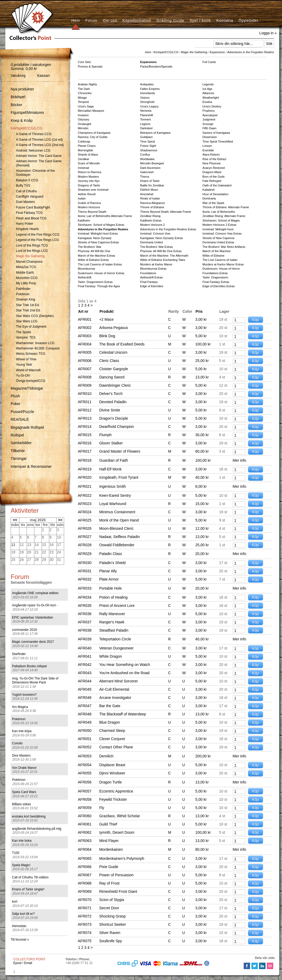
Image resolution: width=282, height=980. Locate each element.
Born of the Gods (213, 177)
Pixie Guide (109, 867)
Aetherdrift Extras (152, 277)
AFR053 (85, 756)
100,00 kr (203, 344)
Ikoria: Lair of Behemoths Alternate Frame (105, 216)
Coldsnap (84, 141)
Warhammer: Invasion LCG (35, 343)
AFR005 (85, 352)
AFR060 (85, 816)
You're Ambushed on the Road (124, 673)
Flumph (105, 435)
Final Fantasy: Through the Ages (99, 286)
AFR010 (85, 394)
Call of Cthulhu (26, 191)
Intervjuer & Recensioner (31, 466)
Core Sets (84, 62)
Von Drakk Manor (24, 768)
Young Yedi (24, 365)
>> (60, 520)
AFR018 (85, 460)
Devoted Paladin (113, 402)
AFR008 (85, 377)
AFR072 (85, 916)
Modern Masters (88, 177)
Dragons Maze (212, 172)
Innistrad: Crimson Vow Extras (222, 233)
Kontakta (225, 20)
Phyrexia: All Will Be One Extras (161, 251)
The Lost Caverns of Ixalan (220, 260)
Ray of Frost (109, 883)
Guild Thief (108, 824)
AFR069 (85, 891)
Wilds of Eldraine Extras (94, 260)
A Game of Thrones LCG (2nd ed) (40, 145)
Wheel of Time (26, 359)
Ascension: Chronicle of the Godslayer (35, 173)
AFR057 (85, 791)
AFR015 (85, 435)
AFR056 (85, 782)
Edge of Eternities (152, 286)
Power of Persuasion (116, 875)
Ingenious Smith (113, 486)
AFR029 (85, 554)
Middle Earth (25, 273)
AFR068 (85, 883)
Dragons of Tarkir (89, 185)
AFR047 (85, 706)
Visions (145, 98)
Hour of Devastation (215, 194)
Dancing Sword (112, 377)
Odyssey (84, 119)
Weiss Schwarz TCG (31, 354)
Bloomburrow (87, 269)
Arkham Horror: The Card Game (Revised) (39, 163)
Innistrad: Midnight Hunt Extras (98, 233)
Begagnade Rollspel (27, 427)
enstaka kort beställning (29, 816)
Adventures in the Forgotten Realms (251, 52)
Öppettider (248, 20)
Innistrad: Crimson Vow (155, 233)
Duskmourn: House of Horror (221, 269)
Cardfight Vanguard (30, 197)
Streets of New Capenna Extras (98, 242)
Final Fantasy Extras (216, 282)
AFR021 (85, 486)
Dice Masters (21, 756)
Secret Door (109, 908)
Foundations (148, 273)
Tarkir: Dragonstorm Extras (95, 282)
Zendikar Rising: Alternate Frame (224, 216)
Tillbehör (18, 451)
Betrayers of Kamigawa (155, 133)
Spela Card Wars (24, 792)
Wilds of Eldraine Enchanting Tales (163, 260)
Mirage (82, 98)
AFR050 (85, 731)
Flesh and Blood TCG (31, 218)
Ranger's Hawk (112, 622)
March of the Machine (217, 251)
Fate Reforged (212, 181)
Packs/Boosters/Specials (156, 66)
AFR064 (85, 849)
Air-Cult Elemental (114, 689)
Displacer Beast (112, 765)
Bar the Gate (110, 706)
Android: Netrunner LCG (33, 151)
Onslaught (85, 124)
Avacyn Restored (214, 168)
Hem (76, 20)
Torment (146, 119)
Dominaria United (152, 242)
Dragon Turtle (111, 782)
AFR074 (85, 933)
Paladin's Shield (112, 563)
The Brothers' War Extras (157, 247)
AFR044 (85, 681)
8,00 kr (201, 486)
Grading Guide (171, 20)
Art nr (83, 311)
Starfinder (19, 654)
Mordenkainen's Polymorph (122, 858)
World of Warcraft (28, 370)
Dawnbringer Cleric (115, 385)
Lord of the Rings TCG (32, 245)
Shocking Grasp (113, 916)
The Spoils (24, 332)
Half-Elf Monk (110, 469)
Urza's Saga (86, 106)
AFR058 (85, 799)
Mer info (240, 460)
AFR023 (85, 504)
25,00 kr (202, 361)
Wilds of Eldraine (213, 256)
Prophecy (209, 111)
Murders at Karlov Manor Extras (223, 264)
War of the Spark (213, 203)
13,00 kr (202, 377)
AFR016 (85, 443)
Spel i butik (200, 20)
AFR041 (85, 656)
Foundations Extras (215, 273)
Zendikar (84, 159)
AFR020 (85, 477)
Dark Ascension (150, 168)
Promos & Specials (90, 66)
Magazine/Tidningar (27, 388)
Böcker (16, 105)
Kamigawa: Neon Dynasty (95, 238)
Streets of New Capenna (218, 238)
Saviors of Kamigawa (216, 133)
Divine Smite (110, 410)
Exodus (207, 102)
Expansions (217, 52)
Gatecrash (147, 172)
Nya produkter (22, 89)
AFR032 (85, 579)
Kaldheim (84, 220)
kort (15, 902)
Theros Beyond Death (92, 212)
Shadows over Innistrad (93, 190)
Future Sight (148, 146)
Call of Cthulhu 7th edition (30, 877)
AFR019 (85, 469)
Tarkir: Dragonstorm (215, 277)
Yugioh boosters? (24, 695)
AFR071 (85, 908)
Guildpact (146, 137)
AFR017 (85, 451)
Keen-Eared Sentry (115, 495)
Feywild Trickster (113, 799)
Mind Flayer (109, 841)
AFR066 (85, 867)
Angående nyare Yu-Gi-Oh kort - (35, 605)
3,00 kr (201, 319)
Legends (208, 84)
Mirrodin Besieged (152, 163)
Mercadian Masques (91, 111)
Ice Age (207, 89)
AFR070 (85, 900)
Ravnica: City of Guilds (93, 137)
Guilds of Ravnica (89, 203)
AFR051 (85, 739)
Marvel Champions (29, 262)
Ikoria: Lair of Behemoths (219, 212)
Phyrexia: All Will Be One (94, 251)
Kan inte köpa (22, 731)
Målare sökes (21, 804)
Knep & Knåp (22, 120)
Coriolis (17, 743)
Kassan (43, 76)
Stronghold (147, 102)
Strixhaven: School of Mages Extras (101, 225)
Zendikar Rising (150, 216)
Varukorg (18, 76)
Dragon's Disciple (114, 418)
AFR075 (85, 941)
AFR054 (85, 765)
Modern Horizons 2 (153, 225)
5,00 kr (201, 336)
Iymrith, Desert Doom (117, 832)
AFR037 (85, 622)
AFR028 (85, 545)
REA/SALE (20, 419)
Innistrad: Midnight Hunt (218, 229)
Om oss (110, 20)
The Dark (84, 89)
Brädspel (18, 97)
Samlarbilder (21, 443)
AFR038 (85, 630)
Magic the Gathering (30, 256)
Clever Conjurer (112, 739)
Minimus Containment (117, 512)
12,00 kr (202, 528)
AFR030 (85, 563)
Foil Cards (209, 62)
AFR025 (85, 520)
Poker (16, 404)
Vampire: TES (26, 337)
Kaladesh (209, 190)
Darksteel (146, 128)
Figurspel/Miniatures (27, 112)
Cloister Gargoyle (114, 369)
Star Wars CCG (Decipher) (35, 316)
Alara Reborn (211, 155)
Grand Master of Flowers (120, 451)
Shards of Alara (88, 155)
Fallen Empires (150, 89)
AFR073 (85, 924)
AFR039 (85, 639)
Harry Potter (25, 224)
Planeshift (147, 115)
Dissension (210, 137)
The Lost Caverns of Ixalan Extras (100, 264)
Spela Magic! (21, 865)
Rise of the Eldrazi (214, 159)
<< (15, 520)
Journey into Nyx (89, 181)
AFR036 (85, 614)
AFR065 (85, 858)
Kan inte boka (22, 841)
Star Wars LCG (27, 321)
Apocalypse (210, 115)
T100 (16, 853)
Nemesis (146, 111)
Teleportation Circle (115, 639)
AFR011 (85, 402)
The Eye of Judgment (31, 327)
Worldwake (147, 159)
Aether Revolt (87, 194)
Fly (102, 808)
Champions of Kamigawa (94, 133)
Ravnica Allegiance (153, 203)
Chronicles (85, 93)
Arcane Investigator (115, 698)
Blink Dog (107, 336)
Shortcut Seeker (113, 924)
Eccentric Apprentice (116, 791)
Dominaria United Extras (218, 242)
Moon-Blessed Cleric (116, 528)
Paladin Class (111, 554)
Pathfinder (23, 289)
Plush (15, 396)
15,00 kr (202, 504)
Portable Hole (111, 588)
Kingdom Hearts (27, 229)
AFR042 (85, 665)
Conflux (145, 155)
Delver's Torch (111, 394)
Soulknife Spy (111, 941)
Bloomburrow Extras (153, 269)
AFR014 (85, 427)
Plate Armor (109, 579)
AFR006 (85, 361)
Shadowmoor (149, 150)
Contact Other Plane (116, 747)
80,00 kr (202, 849)
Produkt (107, 311)
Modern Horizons (89, 207)
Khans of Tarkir (150, 181)
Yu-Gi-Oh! (23, 376)
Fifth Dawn (210, 128)
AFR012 (85, 410)
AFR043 (85, 673)
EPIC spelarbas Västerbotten (33, 618)
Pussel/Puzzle (22, 412)
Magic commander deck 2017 (33, 642)
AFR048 (85, 714)
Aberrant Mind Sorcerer (119, 681)
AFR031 (85, 571)
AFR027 (85, 537)
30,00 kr (202, 435)
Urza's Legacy (149, 106)
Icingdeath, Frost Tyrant (119, 477)
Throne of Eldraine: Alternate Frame (226, 207)
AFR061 (85, 824)
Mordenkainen (111, 849)
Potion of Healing (113, 597)
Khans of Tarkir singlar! (28, 889)
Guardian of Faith (114, 460)
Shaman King (26, 299)
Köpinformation (137, 20)
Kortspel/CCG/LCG (26, 128)
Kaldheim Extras (151, 220)
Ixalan (82, 198)
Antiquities (147, 84)
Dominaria (209, 198)
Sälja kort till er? (23, 914)
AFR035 (85, 606)
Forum (91, 20)
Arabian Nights (88, 84)
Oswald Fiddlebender (117, 545)
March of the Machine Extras (97, 256)
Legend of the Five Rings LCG (37, 240)
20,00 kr (202, 554)
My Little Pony (26, 283)
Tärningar (19, 458)
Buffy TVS (23, 186)
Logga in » (268, 33)
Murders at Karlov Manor (156, 264)
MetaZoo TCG (26, 267)
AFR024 (85, 512)
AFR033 (85, 588)
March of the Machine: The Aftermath (164, 256)
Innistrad (84, 168)
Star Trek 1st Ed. (28, 305)
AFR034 (85, 597)
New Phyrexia (211, 163)
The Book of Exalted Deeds (122, 344)
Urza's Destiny (212, 106)
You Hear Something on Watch (125, 665)
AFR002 (85, 328)
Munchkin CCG (27, 278)
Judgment (209, 119)
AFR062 (85, 832)
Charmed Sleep (112, 731)
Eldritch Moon (149, 190)
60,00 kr (202, 451)
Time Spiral (148, 141)
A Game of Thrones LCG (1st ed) (39, 140)
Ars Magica (20, 707)
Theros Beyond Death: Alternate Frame (166, 212)
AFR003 (85, 336)
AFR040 (85, 648)
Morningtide (86, 150)
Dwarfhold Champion (117, 427)
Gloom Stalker (111, 443)
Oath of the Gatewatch (217, 185)
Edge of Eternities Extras (219, 286)
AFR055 (85, 773)
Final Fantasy (149, 282)
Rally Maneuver (112, 614)
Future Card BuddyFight (33, 207)
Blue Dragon (110, 722)
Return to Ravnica (90, 172)
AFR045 (85, 689)
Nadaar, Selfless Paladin (120, 537)
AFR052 (85, 747)
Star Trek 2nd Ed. (28, 310)
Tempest (84, 102)
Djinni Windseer (112, 773)
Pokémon (23, 294)
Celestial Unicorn (113, 352)
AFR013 (85, 418)
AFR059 (85, 808)
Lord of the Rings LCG (32, 251)
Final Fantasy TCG (29, 213)
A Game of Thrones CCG (34, 134)
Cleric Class (109, 361)
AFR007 (85, 369)
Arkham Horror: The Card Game (39, 156)
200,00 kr (203, 756)
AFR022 (85, 495)
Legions (145, 124)
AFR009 (85, 385)
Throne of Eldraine (152, 207)
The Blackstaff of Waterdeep (123, 714)
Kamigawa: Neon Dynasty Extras (162, 238)
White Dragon (111, 656)
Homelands (148, 93)
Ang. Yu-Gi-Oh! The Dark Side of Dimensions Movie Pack (35, 680)
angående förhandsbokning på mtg (37, 829)
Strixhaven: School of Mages (221, 220)
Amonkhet (147, 194)
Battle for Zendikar (152, 185)
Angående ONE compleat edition (35, 593)
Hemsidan (19, 926)
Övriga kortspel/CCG (31, 381)
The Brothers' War (90, 247)
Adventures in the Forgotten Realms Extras (168, 229)
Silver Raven (110, 933)
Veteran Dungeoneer (116, 648)
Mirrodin (83, 128)
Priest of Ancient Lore (117, 606)
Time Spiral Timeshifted (218, 141)
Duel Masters (25, 202)
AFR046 (85, 698)
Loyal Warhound (113, 504)
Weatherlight (211, 98)
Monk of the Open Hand (119, 520)
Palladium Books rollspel (29, 666)
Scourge (208, 124)
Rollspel (17, 435)
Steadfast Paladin (114, 630)
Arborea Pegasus (114, 328)
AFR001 (85, 319)
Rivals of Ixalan (150, 198)
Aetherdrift (85, 277)
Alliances (208, 93)
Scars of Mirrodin (89, 163)
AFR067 (85, 875)
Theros (145, 177)
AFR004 (85, 344)
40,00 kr (202, 477)
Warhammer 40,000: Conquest (38, 348)
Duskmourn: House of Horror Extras (101, 273)
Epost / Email (23, 963)
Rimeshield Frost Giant (118, 891)
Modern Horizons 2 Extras (219, 225)
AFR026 (85, 528)
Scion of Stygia (112, 900)
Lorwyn (207, 146)
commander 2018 (24, 630)
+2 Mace (106, 319)
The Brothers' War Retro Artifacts (224, 247)
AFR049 (85, 722)
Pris (199, 311)
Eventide (208, 150)
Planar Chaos (87, 146)
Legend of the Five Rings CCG (38, 235)
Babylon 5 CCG (27, 180)
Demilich (106, 756)
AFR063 (85, 841)
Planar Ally (108, 571)
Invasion (83, 115)
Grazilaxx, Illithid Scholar (120, 816)
